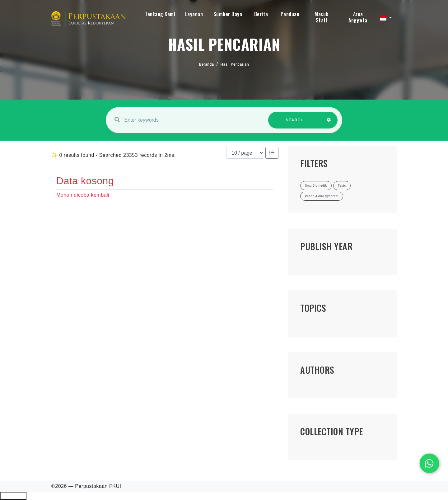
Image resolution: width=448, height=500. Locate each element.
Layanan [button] (194, 14)
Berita (261, 14)
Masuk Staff (322, 17)
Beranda (207, 64)
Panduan (290, 14)
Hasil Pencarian (235, 64)
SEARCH (295, 123)
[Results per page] (245, 153)
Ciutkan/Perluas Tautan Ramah (13, 496)
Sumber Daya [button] (228, 14)
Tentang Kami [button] (160, 14)
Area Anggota (358, 17)
